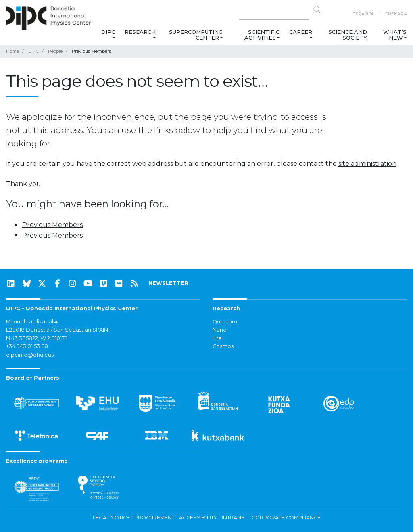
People (55, 51)
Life (217, 338)
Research (140, 32)
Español (363, 14)
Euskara (396, 14)
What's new (395, 35)
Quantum (225, 322)
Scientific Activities (262, 35)
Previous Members (52, 225)
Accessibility (198, 518)
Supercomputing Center (196, 35)
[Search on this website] (274, 14)
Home (13, 51)
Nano (220, 330)
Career (301, 32)
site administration (367, 164)
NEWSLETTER (168, 283)
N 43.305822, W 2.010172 (37, 338)
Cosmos (223, 346)
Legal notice (111, 518)
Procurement (154, 518)
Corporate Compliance (286, 518)
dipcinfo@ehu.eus (30, 355)
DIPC (108, 32)
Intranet (235, 518)
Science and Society (348, 35)
